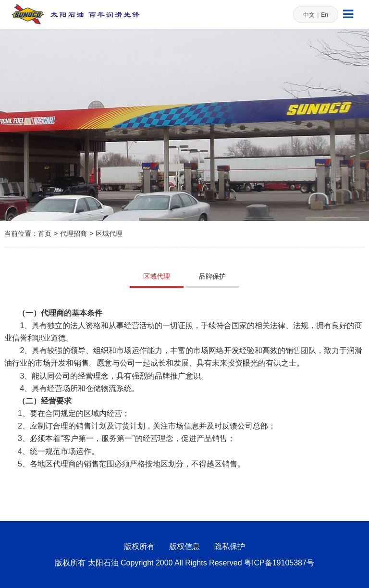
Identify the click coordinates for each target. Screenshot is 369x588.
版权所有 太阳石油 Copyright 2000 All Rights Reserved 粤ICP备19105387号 (184, 563)
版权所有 (139, 546)
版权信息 (184, 546)
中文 (309, 15)
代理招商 (74, 233)
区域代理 (109, 233)
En (325, 15)
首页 (45, 233)
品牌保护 (212, 276)
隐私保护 (230, 546)
